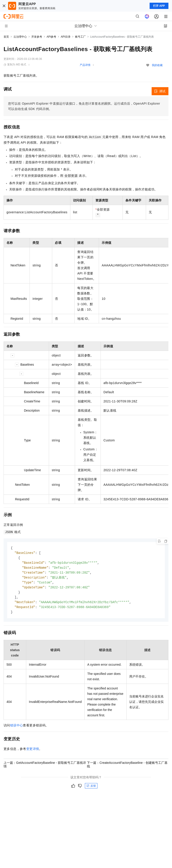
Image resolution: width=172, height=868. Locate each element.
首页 (6, 37)
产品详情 (85, 65)
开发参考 (37, 37)
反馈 (91, 789)
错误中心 (17, 728)
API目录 (66, 37)
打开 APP (159, 6)
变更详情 (33, 752)
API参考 (51, 37)
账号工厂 (80, 37)
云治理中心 (20, 37)
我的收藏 (157, 65)
